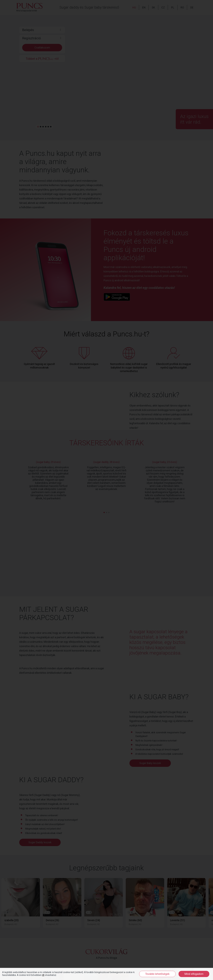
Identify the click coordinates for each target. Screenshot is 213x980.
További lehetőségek (157, 974)
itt (43, 975)
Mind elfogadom (194, 974)
